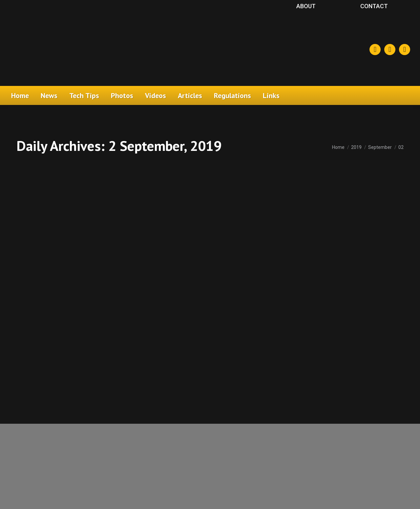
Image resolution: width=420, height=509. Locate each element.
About (306, 6)
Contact (374, 6)
